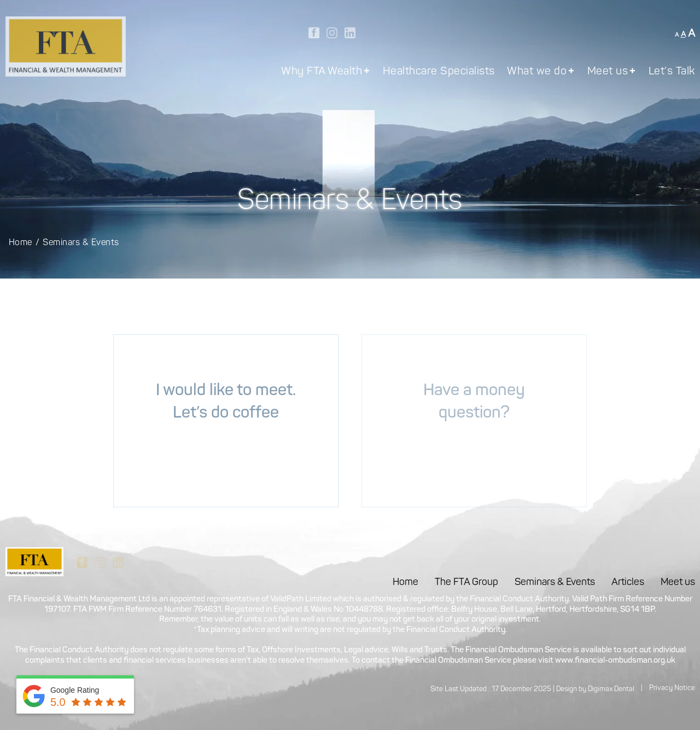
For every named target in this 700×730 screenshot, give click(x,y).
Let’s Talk (672, 72)
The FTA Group (466, 583)
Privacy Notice (672, 688)
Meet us (612, 72)
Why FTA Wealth (326, 72)
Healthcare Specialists (439, 72)
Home (21, 243)
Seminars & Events (555, 583)
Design (567, 689)
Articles (628, 583)
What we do (541, 72)
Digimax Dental (611, 689)
